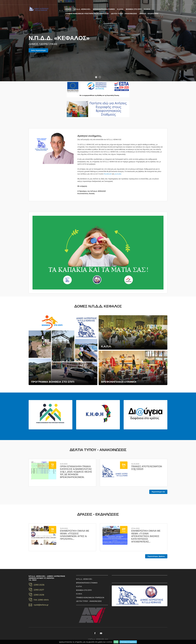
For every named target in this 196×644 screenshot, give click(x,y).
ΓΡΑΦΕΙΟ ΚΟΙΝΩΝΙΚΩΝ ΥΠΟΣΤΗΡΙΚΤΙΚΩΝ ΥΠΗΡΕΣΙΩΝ (87, 14)
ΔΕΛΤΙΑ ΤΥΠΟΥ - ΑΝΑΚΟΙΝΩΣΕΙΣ (124, 14)
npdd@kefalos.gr (41, 605)
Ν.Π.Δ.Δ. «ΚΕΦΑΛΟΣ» (82, 9)
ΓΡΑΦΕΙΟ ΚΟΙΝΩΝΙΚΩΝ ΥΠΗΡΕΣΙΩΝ (90, 597)
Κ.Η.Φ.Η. (147, 9)
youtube (118, 174)
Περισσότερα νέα (158, 492)
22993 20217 (39, 590)
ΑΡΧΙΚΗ (68, 9)
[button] (96, 77)
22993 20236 (39, 585)
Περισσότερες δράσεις (156, 556)
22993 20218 (39, 595)
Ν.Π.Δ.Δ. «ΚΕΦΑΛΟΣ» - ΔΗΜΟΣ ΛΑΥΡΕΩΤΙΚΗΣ (39, 9)
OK (116, 642)
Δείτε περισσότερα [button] (38, 50)
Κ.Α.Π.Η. (120, 9)
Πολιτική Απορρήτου (128, 642)
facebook (108, 174)
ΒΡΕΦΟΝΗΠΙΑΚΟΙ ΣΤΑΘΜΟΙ (104, 9)
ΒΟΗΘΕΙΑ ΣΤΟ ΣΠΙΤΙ (134, 9)
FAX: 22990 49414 (41, 600)
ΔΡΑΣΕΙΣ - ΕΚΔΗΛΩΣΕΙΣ (149, 14)
